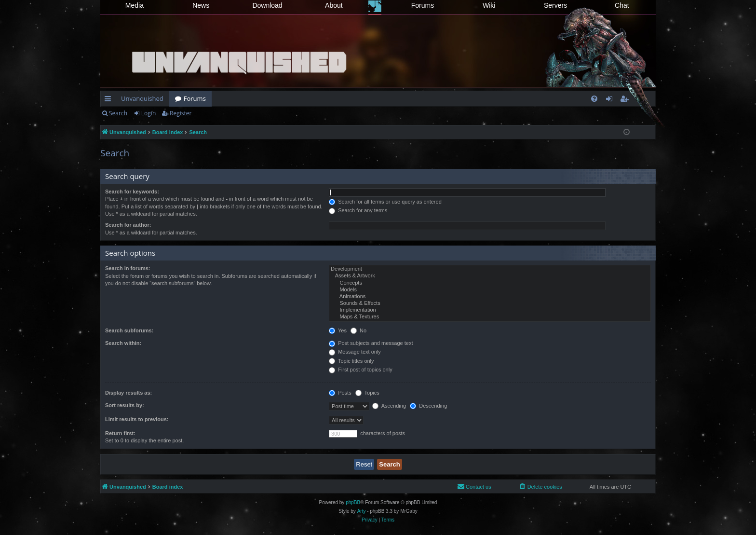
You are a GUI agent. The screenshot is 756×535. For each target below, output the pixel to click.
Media (135, 5)
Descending (428, 406)
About (334, 5)
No (358, 330)
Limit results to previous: (137, 419)
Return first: (120, 433)
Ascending (389, 406)
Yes (338, 330)
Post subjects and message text (371, 343)
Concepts (490, 283)
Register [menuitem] (626, 100)
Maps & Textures (490, 317)
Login (148, 113)
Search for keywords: (132, 192)
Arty (362, 511)
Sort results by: (125, 405)
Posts (340, 393)
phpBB (353, 502)
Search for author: (128, 225)
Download (267, 5)
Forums (423, 5)
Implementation (490, 310)
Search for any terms (358, 210)
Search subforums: (129, 330)
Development (490, 269)
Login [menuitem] (611, 100)
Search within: (123, 343)
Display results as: (128, 393)
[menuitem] (594, 99)
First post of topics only (361, 370)
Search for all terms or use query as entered (385, 202)
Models (490, 290)
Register (181, 113)
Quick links (110, 100)
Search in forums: (128, 268)
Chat (622, 5)
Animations (490, 297)
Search (118, 113)
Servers (555, 5)
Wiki (489, 5)
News (201, 5)
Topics (367, 393)
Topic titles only (351, 361)
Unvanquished (142, 98)
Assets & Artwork (490, 276)
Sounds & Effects (490, 303)
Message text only (355, 352)
